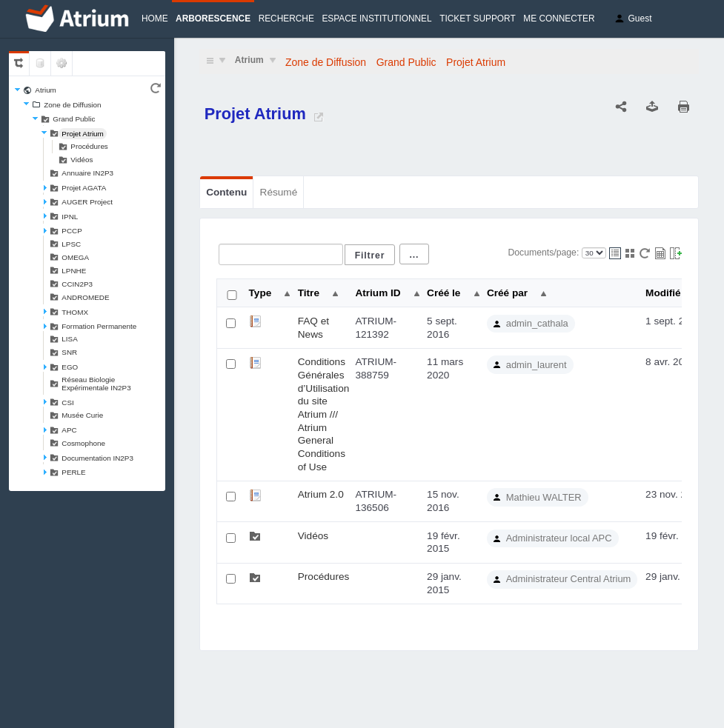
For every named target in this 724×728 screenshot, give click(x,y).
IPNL (70, 217)
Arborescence (213, 19)
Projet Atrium (83, 134)
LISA (69, 339)
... (415, 255)
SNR (69, 352)
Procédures (89, 146)
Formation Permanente (99, 326)
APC (69, 430)
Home (155, 19)
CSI (67, 403)
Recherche (286, 19)
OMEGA (75, 257)
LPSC (71, 244)
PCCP (72, 231)
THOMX (75, 312)
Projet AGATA (84, 188)
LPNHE (74, 271)
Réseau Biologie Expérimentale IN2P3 (96, 384)
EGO (70, 367)
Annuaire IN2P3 (87, 173)
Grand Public (74, 119)
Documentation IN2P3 (97, 458)
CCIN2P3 (77, 284)
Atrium (46, 90)
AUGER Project (87, 202)
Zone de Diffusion (72, 105)
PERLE (73, 472)
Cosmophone (83, 443)
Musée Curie (82, 415)
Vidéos (82, 160)
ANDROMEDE (85, 297)
